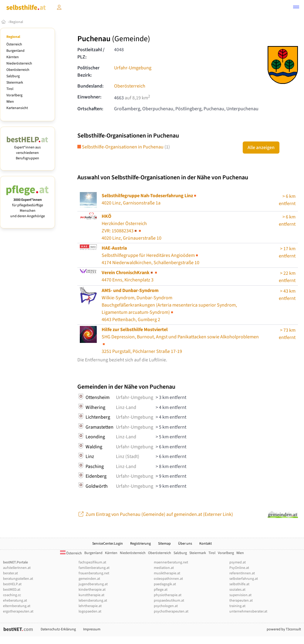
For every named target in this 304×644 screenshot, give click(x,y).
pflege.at (161, 590)
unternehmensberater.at (248, 611)
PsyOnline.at (239, 568)
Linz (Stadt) (128, 456)
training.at (237, 606)
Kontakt (206, 544)
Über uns (185, 544)
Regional (16, 22)
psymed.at (238, 562)
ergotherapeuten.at (18, 611)
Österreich (14, 44)
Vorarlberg (14, 95)
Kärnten (13, 57)
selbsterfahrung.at (244, 579)
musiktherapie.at (167, 573)
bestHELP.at (12, 584)
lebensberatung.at (93, 601)
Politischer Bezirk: (88, 71)
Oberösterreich (18, 70)
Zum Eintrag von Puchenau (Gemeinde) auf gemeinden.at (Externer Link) (155, 514)
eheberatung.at (15, 601)
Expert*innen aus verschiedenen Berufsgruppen (27, 150)
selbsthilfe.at (239, 584)
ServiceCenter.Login (108, 544)
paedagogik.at (165, 584)
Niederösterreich (19, 63)
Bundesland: (90, 86)
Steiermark (15, 83)
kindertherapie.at (92, 590)
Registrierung (140, 544)
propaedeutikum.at (169, 601)
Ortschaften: (90, 109)
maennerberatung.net (171, 562)
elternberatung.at (17, 606)
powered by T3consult (284, 629)
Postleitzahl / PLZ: (91, 53)
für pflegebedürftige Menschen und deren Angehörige (27, 205)
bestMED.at (12, 590)
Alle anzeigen (261, 148)
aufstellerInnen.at (17, 568)
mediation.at (164, 568)
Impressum (92, 629)
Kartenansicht (17, 108)
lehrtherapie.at (90, 606)
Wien (10, 102)
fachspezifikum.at (92, 562)
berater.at (10, 573)
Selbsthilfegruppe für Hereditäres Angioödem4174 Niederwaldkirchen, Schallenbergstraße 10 (150, 255)
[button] (296, 8)
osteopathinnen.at (168, 579)
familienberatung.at (94, 568)
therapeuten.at (241, 601)
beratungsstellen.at (18, 579)
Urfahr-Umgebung (133, 68)
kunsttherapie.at (91, 595)
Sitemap (164, 544)
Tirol (10, 89)
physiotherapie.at (168, 595)
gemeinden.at (89, 579)
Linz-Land (126, 407)
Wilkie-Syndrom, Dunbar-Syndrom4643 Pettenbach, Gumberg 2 (169, 305)
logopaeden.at (90, 611)
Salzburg (13, 76)
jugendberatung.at (93, 584)
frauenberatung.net (94, 573)
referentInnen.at (242, 573)
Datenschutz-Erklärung (58, 629)
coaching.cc (12, 595)
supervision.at (240, 595)
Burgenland (15, 51)
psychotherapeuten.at (171, 611)
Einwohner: (89, 97)
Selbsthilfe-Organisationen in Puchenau (124, 147)
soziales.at (237, 590)
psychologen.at (166, 606)
